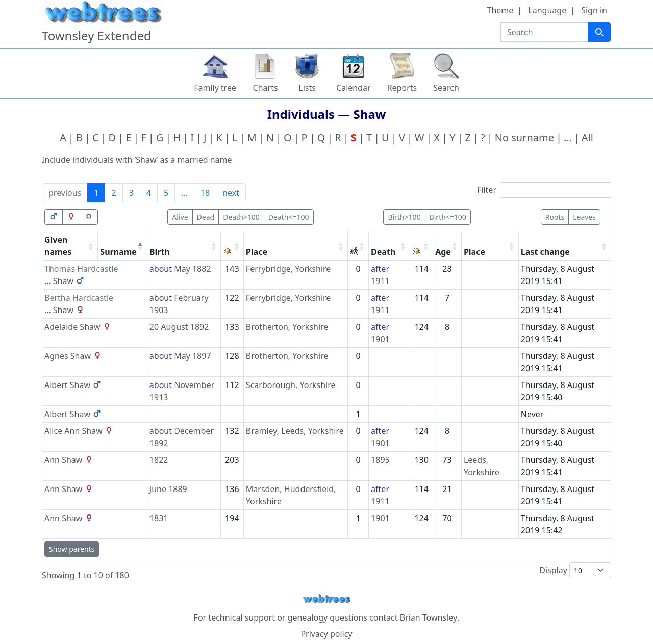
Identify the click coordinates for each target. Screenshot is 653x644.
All (587, 137)
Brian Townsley (429, 617)
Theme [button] (500, 10)
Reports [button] (402, 88)
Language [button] (547, 10)
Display (575, 570)
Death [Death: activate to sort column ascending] (383, 252)
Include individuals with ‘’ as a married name (137, 160)
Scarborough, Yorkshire (291, 385)
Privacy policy (326, 634)
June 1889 (168, 489)
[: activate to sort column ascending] (232, 246)
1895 (380, 460)
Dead (206, 217)
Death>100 (241, 217)
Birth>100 (404, 217)
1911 (380, 281)
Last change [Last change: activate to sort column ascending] (545, 252)
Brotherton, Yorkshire (287, 327)
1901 (380, 339)
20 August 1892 (179, 327)
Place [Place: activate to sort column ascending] (257, 252)
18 (205, 193)
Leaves (584, 217)
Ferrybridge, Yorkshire (288, 269)
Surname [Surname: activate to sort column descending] (118, 252)
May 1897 (192, 356)
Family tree (215, 88)
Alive (180, 217)
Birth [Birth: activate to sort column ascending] (160, 252)
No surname (524, 137)
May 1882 (192, 269)
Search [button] (446, 88)
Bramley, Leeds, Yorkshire (295, 431)
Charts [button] (266, 88)
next (231, 193)
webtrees (326, 599)
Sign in (594, 10)
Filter (544, 190)
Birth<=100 (448, 217)
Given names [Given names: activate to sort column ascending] (58, 246)
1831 (159, 518)
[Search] (599, 32)
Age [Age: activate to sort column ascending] (443, 252)
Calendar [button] (354, 88)
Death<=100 (289, 217)
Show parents (72, 549)
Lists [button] (307, 88)
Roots (555, 217)
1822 (159, 460)
